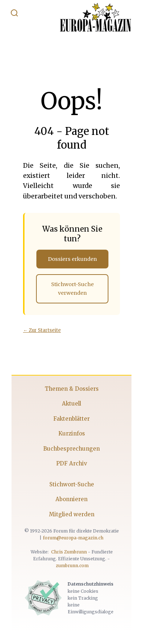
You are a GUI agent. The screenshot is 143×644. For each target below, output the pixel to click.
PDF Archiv (72, 463)
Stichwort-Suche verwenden (72, 289)
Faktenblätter (71, 419)
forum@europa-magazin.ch (73, 538)
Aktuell (71, 404)
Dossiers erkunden (72, 259)
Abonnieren (71, 499)
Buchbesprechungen (71, 449)
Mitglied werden (72, 514)
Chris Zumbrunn (69, 552)
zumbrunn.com (72, 566)
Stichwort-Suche (72, 484)
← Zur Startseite (42, 330)
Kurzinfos (72, 433)
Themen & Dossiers (72, 389)
